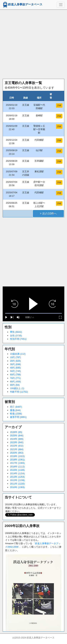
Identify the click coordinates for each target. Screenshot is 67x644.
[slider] (33, 313)
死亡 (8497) (16, 407)
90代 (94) (15, 385)
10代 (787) (15, 357)
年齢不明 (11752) (19, 392)
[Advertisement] (33, 43)
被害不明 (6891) (18, 417)
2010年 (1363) (17, 487)
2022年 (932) (17, 446)
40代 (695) (15, 368)
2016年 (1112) (17, 467)
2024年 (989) (17, 439)
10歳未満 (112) (18, 354)
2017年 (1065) (17, 463)
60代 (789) (15, 374)
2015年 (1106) (17, 470)
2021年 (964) (17, 449)
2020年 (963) (17, 453)
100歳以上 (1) (17, 388)
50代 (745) (15, 371)
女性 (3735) (16, 336)
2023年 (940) (17, 442)
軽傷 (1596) (16, 414)
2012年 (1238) (17, 480)
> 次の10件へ (48, 213)
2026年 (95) (16, 432)
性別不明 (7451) (18, 339)
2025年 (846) (17, 436)
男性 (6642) (16, 332)
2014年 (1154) (17, 473)
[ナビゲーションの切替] (61, 5)
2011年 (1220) (17, 484)
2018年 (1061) (17, 460)
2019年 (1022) (17, 456)
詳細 (59, 105)
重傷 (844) (15, 410)
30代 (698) (15, 364)
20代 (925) (15, 361)
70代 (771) (15, 378)
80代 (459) (15, 381)
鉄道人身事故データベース (22, 5)
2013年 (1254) (17, 477)
